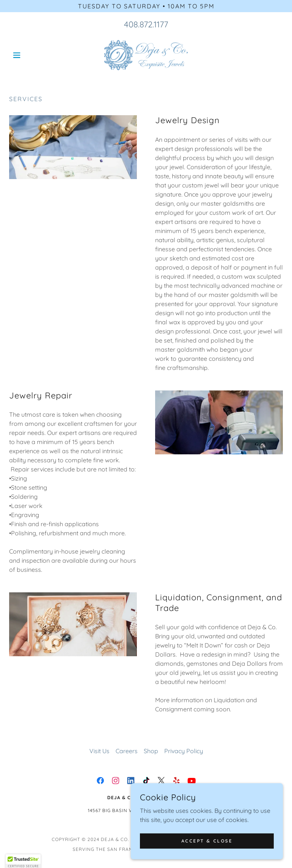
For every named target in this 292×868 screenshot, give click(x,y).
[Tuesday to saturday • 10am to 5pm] (146, 6)
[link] (146, 55)
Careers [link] (127, 751)
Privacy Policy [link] (184, 751)
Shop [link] (151, 751)
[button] (30, 55)
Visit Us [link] (99, 751)
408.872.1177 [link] (146, 24)
